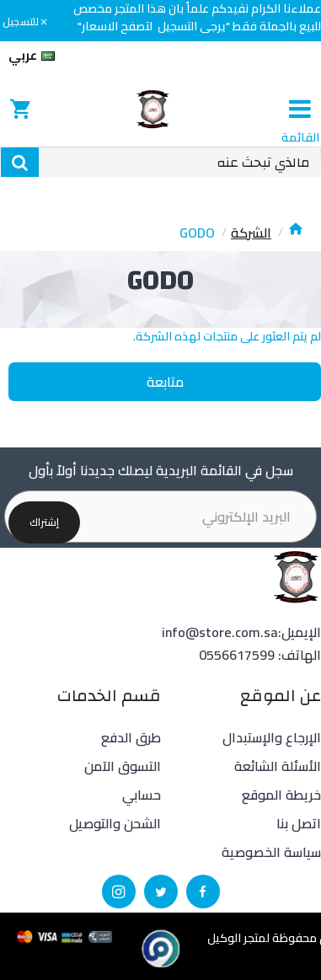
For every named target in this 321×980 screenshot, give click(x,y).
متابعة (165, 382)
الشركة (251, 233)
